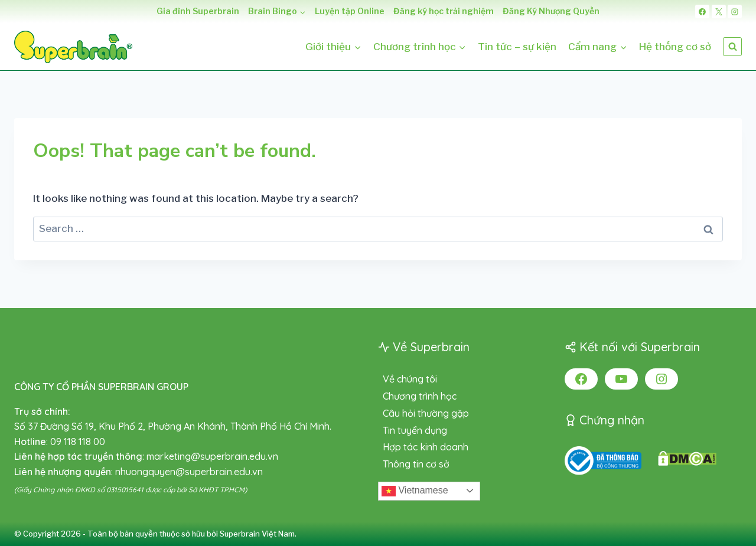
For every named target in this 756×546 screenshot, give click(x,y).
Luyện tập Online (350, 11)
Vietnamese (415, 491)
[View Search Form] (732, 47)
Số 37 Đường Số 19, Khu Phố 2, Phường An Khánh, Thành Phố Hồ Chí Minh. (173, 426)
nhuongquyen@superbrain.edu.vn (189, 472)
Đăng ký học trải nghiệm (444, 11)
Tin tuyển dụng (415, 430)
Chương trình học (420, 396)
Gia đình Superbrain (198, 11)
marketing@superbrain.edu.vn (212, 456)
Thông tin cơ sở (416, 464)
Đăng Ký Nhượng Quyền (551, 11)
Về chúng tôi (410, 379)
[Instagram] (735, 12)
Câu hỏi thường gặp (426, 413)
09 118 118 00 (78, 442)
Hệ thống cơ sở (675, 47)
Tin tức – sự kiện (517, 47)
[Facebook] (702, 12)
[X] (719, 12)
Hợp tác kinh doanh (426, 447)
